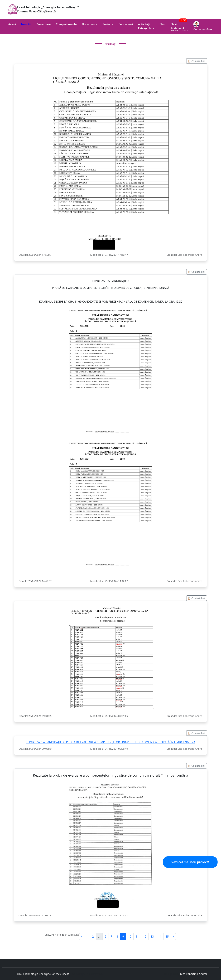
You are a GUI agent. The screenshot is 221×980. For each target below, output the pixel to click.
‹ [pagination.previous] (82, 937)
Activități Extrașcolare (146, 26)
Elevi (163, 24)
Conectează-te (203, 26)
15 (167, 937)
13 (152, 937)
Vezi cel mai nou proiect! (190, 862)
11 (137, 937)
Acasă (12, 24)
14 (160, 937)
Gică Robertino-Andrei (193, 974)
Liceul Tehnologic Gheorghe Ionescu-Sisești (43, 974)
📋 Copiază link (197, 61)
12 (145, 937)
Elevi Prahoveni (179, 25)
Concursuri (126, 24)
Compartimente (66, 24)
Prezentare (43, 24)
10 (130, 937)
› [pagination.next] (174, 937)
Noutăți (26, 24)
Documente (90, 24)
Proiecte (108, 24)
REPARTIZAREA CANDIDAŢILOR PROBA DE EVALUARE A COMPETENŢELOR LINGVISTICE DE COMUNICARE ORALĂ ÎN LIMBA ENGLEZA (110, 742)
